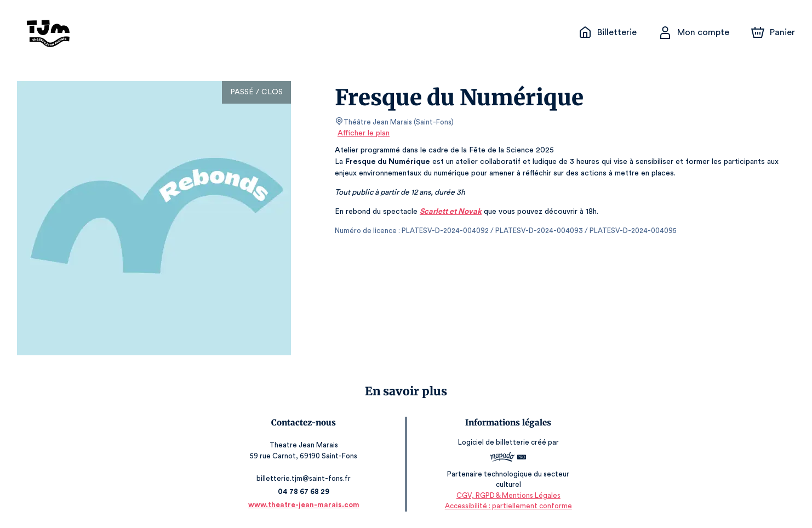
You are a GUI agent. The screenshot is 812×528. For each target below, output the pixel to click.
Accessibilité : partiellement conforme (507, 506)
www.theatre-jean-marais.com (306, 505)
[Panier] (773, 32)
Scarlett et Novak (449, 212)
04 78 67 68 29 (305, 492)
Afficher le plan (363, 133)
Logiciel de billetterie (493, 443)
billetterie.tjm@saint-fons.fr (306, 478)
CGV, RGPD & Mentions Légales (507, 495)
